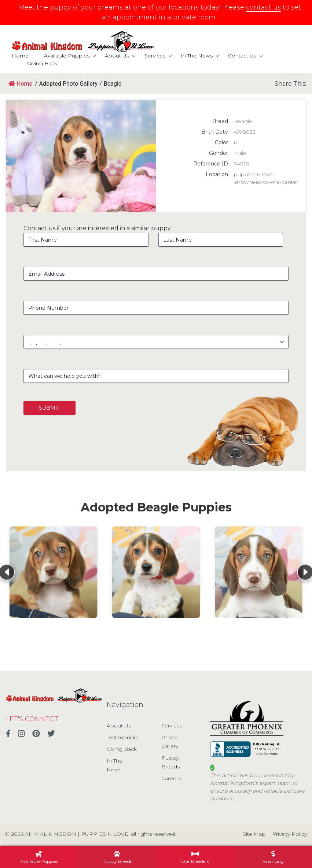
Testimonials (122, 737)
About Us (117, 56)
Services (155, 56)
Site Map (254, 834)
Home (20, 56)
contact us (263, 7)
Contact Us (242, 56)
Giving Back (42, 63)
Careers (171, 778)
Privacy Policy (289, 834)
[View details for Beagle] (54, 572)
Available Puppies (67, 56)
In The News (197, 56)
